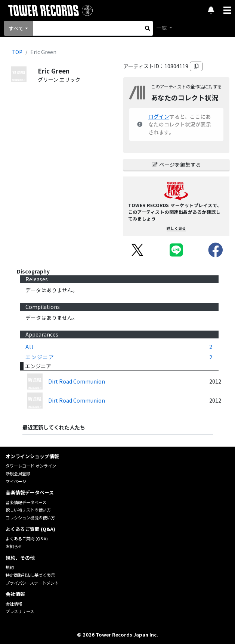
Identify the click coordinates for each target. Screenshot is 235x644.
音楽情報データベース (26, 502)
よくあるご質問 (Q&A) (27, 538)
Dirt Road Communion (77, 381)
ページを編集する (176, 165)
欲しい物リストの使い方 (28, 510)
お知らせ (14, 546)
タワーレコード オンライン (31, 466)
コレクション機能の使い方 (30, 518)
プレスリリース (20, 611)
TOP (17, 52)
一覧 (162, 28)
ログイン (159, 116)
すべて (16, 28)
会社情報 (14, 604)
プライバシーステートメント (32, 583)
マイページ (16, 481)
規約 (10, 567)
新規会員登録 (18, 473)
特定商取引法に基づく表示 (30, 575)
